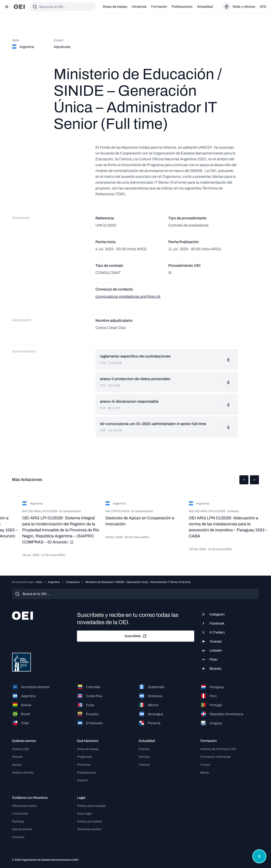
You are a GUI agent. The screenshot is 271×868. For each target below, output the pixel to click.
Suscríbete (136, 636)
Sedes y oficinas (23, 773)
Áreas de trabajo (115, 7)
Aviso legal (84, 814)
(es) (263, 7)
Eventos (144, 749)
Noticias (144, 757)
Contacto (18, 837)
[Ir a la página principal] (19, 7)
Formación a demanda (215, 757)
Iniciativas (139, 7)
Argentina (54, 582)
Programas (84, 757)
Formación (159, 7)
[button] (244, 480)
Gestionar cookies (89, 829)
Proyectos (84, 765)
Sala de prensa (22, 829)
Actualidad (205, 7)
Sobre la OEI (21, 749)
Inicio (39, 582)
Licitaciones (73, 582)
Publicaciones (182, 7)
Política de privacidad (91, 806)
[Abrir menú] (7, 7)
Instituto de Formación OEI (218, 749)
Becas (205, 773)
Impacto (82, 780)
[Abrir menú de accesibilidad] (259, 856)
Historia (17, 757)
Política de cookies (89, 821)
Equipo (17, 765)
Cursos (205, 765)
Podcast (144, 765)
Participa (18, 821)
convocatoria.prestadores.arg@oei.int (128, 296)
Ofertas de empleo (24, 806)
